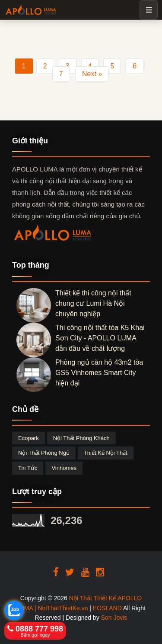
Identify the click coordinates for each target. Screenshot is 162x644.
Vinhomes (64, 468)
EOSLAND (107, 608)
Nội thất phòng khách (81, 438)
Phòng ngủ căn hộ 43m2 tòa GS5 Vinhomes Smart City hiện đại (99, 373)
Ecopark (29, 438)
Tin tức (28, 468)
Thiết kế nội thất (106, 453)
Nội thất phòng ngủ (44, 453)
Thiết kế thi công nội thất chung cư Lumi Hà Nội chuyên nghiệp (93, 303)
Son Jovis (114, 618)
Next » (92, 74)
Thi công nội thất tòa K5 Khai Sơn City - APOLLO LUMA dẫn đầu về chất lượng (100, 338)
